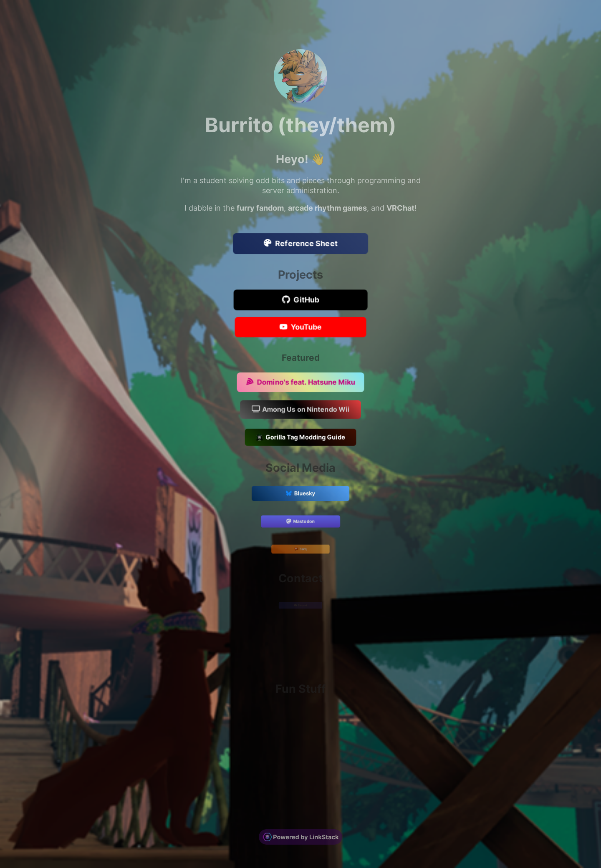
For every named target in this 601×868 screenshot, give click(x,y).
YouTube (300, 327)
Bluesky (301, 494)
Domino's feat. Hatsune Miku (300, 383)
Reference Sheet (301, 244)
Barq (301, 550)
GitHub (300, 300)
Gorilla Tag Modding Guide (301, 438)
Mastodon (301, 522)
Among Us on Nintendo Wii (300, 410)
